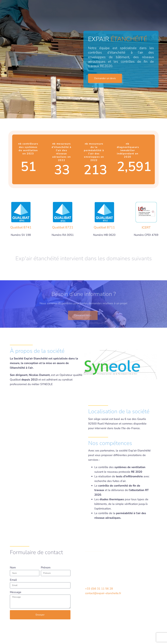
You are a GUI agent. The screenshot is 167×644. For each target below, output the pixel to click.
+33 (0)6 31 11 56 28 (99, 589)
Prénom (46, 568)
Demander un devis (140, 11)
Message (16, 592)
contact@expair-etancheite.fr (103, 593)
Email (13, 580)
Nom (13, 568)
